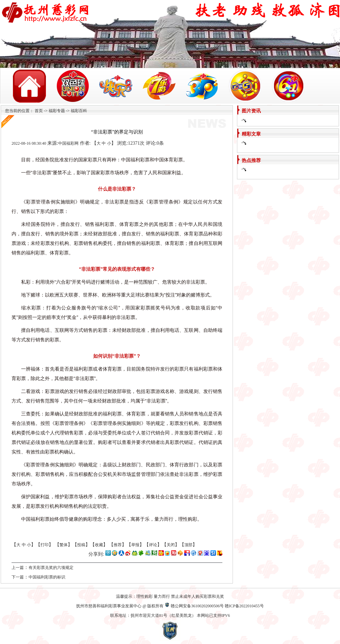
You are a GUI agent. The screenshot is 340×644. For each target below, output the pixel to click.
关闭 (171, 545)
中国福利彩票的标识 (47, 577)
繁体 (64, 545)
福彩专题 (57, 111)
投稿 (81, 545)
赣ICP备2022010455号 (244, 606)
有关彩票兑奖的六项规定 (51, 568)
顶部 (188, 545)
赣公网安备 (181, 606)
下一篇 (18, 577)
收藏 (99, 545)
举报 (135, 545)
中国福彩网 (68, 143)
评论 (153, 545)
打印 (45, 545)
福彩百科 (79, 111)
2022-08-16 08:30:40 (29, 143)
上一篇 (18, 568)
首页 (39, 111)
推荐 (118, 545)
